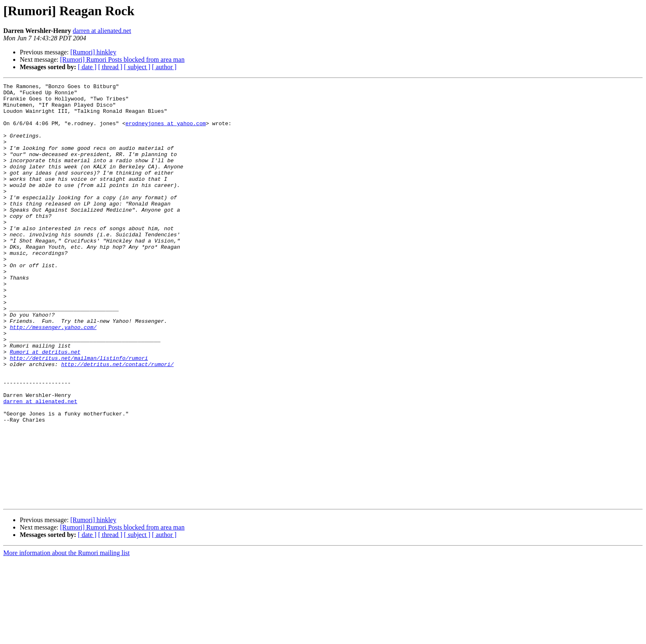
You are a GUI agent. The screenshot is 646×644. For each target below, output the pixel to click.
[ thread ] (110, 67)
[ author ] (164, 67)
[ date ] (87, 67)
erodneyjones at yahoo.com (165, 132)
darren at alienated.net (102, 31)
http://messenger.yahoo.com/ (53, 376)
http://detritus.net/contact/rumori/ (117, 421)
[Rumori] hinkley (94, 52)
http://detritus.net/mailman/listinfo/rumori (79, 413)
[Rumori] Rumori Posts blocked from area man (122, 59)
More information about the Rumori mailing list (67, 637)
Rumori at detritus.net (45, 406)
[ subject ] (137, 67)
